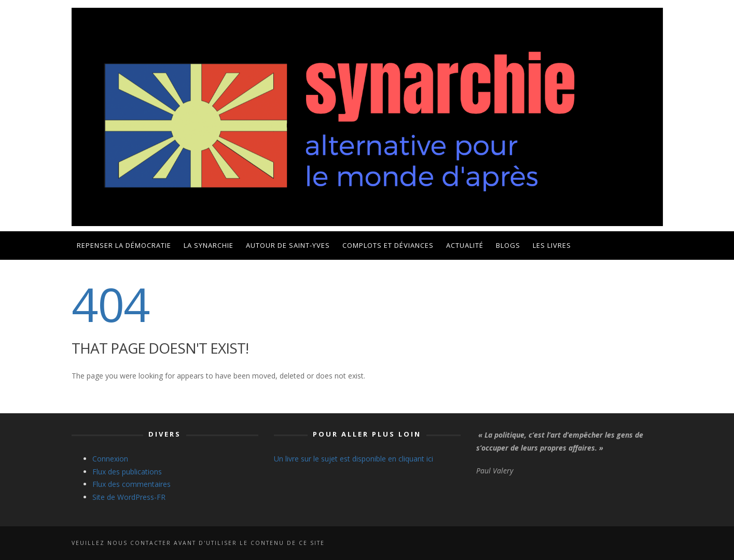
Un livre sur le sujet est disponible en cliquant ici (354, 459)
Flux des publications (127, 472)
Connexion (110, 459)
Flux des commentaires (131, 484)
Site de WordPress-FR (129, 497)
